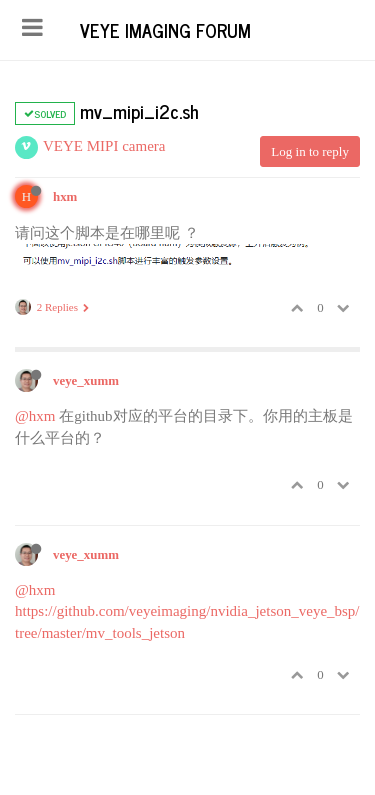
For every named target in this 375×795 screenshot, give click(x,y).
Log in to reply (310, 151)
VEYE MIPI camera (104, 146)
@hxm (35, 416)
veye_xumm (86, 381)
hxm (65, 197)
